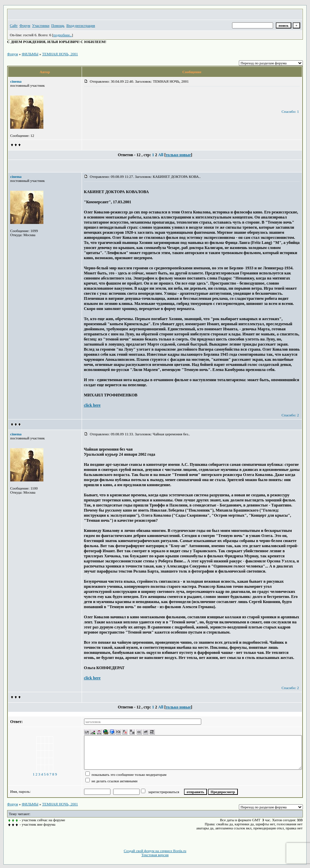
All (161, 155)
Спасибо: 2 (290, 415)
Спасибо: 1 (290, 111)
